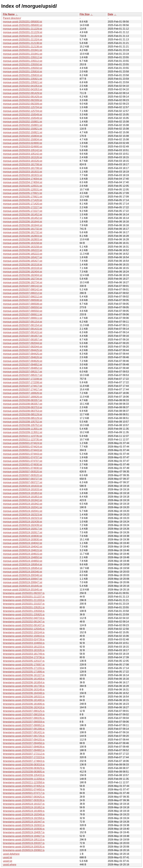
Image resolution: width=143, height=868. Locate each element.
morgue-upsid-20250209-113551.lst (23, 429)
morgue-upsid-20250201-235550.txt (23, 68)
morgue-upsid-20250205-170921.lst (23, 193)
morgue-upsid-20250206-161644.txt (23, 225)
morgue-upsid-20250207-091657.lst (23, 336)
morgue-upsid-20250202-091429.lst (23, 93)
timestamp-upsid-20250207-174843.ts (24, 761)
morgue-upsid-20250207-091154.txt (23, 325)
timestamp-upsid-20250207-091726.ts (24, 736)
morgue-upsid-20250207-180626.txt (23, 397)
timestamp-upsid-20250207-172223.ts (24, 757)
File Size (85, 14)
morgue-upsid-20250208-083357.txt (23, 404)
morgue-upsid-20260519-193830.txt (23, 540)
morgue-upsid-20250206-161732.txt (23, 232)
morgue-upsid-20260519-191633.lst (23, 486)
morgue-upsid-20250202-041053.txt (23, 89)
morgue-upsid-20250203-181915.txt (23, 175)
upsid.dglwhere (11, 854)
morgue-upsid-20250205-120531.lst (23, 186)
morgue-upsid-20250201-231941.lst (23, 50)
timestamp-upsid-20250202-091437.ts (24, 625)
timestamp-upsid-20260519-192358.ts (24, 818)
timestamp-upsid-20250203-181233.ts (24, 647)
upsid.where (10, 865)
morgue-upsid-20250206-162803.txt (23, 239)
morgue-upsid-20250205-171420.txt (23, 204)
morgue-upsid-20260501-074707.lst (23, 457)
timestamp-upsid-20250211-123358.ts (24, 782)
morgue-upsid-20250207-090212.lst (23, 293)
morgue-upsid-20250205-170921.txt (23, 197)
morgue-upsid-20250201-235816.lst (23, 72)
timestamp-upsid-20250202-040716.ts (24, 618)
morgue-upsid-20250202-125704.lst (23, 107)
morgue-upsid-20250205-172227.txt (23, 211)
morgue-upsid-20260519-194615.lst (23, 550)
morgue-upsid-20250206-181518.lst (23, 265)
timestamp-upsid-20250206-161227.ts (24, 675)
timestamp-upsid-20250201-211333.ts (24, 600)
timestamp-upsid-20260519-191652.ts (24, 807)
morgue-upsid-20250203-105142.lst (23, 150)
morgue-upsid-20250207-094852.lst (23, 365)
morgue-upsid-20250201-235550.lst (23, 64)
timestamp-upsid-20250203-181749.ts (24, 654)
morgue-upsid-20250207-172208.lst (23, 379)
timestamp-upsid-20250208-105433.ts (24, 775)
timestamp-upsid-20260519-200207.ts (24, 843)
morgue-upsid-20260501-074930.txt (23, 468)
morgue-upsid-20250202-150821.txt (23, 132)
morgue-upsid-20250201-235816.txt (23, 75)
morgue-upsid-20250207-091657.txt (23, 340)
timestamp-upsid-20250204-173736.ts (24, 657)
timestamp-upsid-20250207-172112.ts (24, 754)
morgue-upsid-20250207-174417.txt (23, 389)
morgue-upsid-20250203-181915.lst (23, 172)
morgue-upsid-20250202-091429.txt (23, 97)
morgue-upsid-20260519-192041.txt (23, 511)
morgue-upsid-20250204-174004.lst (23, 179)
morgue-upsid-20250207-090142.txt (23, 290)
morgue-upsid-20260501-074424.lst (23, 443)
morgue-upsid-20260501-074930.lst (23, 464)
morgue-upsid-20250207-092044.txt (23, 347)
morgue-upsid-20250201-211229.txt (23, 32)
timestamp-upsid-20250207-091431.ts (24, 732)
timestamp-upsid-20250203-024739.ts (24, 639)
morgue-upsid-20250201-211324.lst (23, 36)
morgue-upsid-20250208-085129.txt (23, 418)
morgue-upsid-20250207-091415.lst (23, 329)
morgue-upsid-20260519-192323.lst (23, 515)
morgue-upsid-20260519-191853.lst (23, 493)
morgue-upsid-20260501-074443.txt (23, 454)
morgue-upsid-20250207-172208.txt (23, 382)
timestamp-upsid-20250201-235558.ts (24, 611)
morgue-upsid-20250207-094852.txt (23, 368)
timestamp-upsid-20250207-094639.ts (24, 747)
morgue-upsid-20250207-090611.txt (23, 318)
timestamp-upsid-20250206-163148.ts (24, 690)
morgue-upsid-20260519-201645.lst (23, 586)
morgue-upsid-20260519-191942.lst (23, 500)
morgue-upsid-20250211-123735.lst (23, 436)
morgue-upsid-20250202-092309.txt (23, 104)
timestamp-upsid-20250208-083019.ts (24, 765)
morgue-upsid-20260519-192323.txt (23, 518)
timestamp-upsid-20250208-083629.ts (24, 768)
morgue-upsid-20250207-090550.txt (23, 311)
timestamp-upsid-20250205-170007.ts (24, 665)
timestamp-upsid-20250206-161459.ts (24, 679)
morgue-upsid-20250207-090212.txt (23, 297)
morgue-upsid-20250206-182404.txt (23, 275)
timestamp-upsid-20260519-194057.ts (24, 832)
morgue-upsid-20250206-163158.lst (23, 243)
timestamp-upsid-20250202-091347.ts (24, 622)
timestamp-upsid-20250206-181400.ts (24, 700)
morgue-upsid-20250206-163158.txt (23, 247)
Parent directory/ (12, 18)
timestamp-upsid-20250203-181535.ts (24, 650)
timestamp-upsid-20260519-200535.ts (24, 847)
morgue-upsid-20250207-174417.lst (23, 386)
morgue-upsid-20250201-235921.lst (23, 79)
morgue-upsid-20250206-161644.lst (23, 222)
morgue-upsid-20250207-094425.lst (23, 350)
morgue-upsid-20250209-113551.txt (23, 432)
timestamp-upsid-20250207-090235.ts (24, 718)
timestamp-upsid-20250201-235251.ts (24, 607)
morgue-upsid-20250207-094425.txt (23, 354)
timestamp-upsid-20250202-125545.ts (24, 629)
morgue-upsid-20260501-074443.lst (23, 450)
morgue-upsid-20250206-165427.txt (23, 261)
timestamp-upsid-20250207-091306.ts (24, 729)
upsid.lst (7, 857)
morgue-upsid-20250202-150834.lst (23, 136)
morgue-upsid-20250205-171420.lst (23, 200)
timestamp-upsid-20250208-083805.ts (24, 772)
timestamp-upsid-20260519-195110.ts (24, 840)
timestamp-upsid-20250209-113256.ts (24, 779)
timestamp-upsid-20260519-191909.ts (24, 811)
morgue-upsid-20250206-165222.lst (23, 250)
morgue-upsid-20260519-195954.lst (23, 564)
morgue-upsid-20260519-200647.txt (23, 582)
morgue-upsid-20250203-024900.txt (23, 147)
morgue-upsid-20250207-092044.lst (23, 343)
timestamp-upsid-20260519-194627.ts (24, 836)
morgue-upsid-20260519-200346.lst (23, 572)
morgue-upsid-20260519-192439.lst (23, 522)
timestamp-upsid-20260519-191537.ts (24, 804)
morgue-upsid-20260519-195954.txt (23, 568)
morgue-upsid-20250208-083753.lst (23, 407)
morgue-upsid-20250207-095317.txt (23, 375)
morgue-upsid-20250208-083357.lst (23, 400)
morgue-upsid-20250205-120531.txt (23, 190)
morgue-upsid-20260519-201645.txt (23, 590)
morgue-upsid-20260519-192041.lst (23, 507)
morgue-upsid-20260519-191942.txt (23, 504)
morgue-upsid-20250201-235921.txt (23, 82)
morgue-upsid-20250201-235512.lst (23, 57)
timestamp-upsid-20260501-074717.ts (24, 793)
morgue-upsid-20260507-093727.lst (23, 479)
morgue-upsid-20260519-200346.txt (23, 575)
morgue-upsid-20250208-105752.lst (23, 422)
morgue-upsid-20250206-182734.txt (23, 282)
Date (111, 14)
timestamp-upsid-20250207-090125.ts (24, 711)
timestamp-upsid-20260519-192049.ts (24, 814)
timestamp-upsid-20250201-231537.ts (24, 604)
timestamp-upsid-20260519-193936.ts (24, 829)
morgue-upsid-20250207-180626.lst (23, 393)
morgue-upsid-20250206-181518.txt (23, 268)
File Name (9, 14)
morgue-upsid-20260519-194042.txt (23, 547)
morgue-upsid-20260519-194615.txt (23, 554)
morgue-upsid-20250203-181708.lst (23, 164)
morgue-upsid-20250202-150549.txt (23, 118)
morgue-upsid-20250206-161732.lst (23, 229)
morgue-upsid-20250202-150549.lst (23, 115)
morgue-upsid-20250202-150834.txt (23, 139)
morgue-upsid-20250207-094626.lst (23, 357)
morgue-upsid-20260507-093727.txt (23, 482)
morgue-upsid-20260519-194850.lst (23, 557)
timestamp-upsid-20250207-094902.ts (24, 750)
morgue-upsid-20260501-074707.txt (23, 461)
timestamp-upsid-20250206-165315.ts (24, 697)
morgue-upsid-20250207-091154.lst (23, 322)
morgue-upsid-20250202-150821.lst (23, 129)
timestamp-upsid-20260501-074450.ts (24, 790)
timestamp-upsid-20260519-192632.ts (24, 825)
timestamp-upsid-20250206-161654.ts (24, 682)
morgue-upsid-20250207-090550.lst (23, 307)
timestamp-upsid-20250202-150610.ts (24, 636)
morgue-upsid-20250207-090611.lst (23, 314)
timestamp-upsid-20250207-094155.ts (24, 740)
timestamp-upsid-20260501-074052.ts (24, 786)
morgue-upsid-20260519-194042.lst (23, 543)
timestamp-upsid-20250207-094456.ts (24, 743)
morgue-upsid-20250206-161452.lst (23, 214)
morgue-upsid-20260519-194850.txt (23, 561)
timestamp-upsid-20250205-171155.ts (24, 668)
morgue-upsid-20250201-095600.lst (23, 22)
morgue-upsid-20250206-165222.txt (23, 254)
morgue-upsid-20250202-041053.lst (23, 86)
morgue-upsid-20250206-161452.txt (23, 218)
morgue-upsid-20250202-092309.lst (23, 100)
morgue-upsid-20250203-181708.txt (23, 168)
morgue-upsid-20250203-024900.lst (23, 143)
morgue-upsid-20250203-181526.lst (23, 157)
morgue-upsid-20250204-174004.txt (23, 182)
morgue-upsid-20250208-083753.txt (23, 411)
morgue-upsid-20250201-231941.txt (23, 54)
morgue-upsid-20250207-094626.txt (23, 361)
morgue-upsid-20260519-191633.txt (23, 489)
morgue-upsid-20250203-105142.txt (23, 154)
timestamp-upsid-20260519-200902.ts (24, 850)
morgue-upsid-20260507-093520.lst (23, 472)
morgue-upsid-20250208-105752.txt (23, 425)
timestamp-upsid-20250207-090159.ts (24, 715)
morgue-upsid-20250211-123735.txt (23, 440)
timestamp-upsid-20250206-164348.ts (24, 693)
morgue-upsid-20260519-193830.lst (23, 536)
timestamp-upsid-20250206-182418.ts (24, 707)
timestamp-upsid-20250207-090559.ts (24, 722)
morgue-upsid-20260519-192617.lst (23, 529)
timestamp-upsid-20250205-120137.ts (24, 661)
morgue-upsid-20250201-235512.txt (23, 61)
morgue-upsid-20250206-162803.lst (23, 236)
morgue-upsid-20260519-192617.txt (23, 532)
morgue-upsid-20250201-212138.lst (23, 43)
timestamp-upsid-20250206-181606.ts (24, 704)
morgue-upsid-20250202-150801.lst (23, 122)
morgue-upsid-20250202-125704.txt (23, 111)
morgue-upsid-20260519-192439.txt (23, 525)
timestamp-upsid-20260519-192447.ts (24, 822)
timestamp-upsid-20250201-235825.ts (24, 615)
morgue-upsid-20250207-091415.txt (23, 332)
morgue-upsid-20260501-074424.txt (23, 447)
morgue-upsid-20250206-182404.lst (23, 272)
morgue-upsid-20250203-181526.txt (23, 161)
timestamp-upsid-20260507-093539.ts (24, 800)
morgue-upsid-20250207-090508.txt (23, 304)
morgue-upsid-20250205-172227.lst (23, 207)
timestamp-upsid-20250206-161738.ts (24, 686)
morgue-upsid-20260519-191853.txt (23, 497)
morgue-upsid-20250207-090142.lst (23, 286)
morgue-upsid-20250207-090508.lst (23, 300)
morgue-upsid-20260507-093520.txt (23, 475)
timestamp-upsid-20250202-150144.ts (24, 632)
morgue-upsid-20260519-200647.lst (23, 579)
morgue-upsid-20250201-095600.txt (23, 25)
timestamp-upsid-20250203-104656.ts (24, 643)
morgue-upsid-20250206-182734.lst (23, 279)
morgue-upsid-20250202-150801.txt (23, 125)
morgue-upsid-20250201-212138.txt (23, 47)
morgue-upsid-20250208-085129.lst (23, 414)
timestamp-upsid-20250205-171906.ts (24, 672)
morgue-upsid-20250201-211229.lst (23, 29)
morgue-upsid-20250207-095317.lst (23, 372)
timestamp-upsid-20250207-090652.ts (24, 725)
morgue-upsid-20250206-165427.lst (23, 257)
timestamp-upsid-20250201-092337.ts (24, 593)
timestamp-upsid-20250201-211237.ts (24, 597)
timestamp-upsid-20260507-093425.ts (24, 797)
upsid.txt (8, 861)
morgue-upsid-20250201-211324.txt (23, 40)
